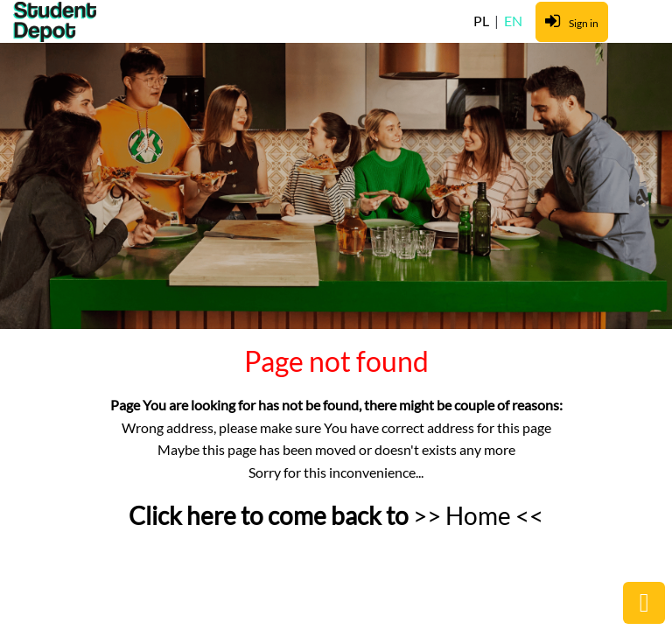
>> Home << (478, 515)
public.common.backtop (644, 603)
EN (513, 21)
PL (483, 21)
